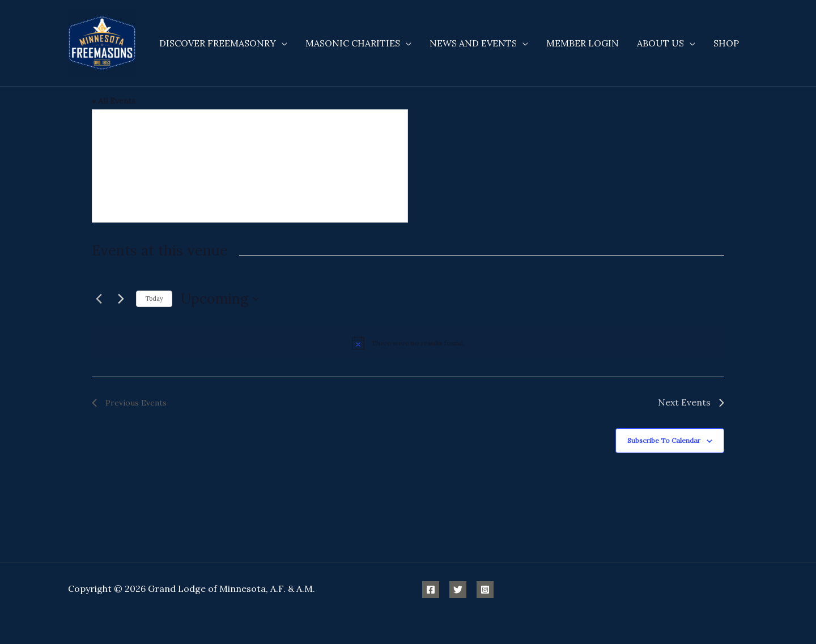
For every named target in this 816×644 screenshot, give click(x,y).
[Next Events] (121, 299)
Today (154, 298)
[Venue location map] (250, 166)
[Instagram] (485, 590)
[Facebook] (431, 590)
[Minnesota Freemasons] (102, 42)
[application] (282, 43)
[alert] (408, 343)
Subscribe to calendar (664, 440)
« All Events (114, 101)
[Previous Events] (99, 299)
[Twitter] (458, 590)
